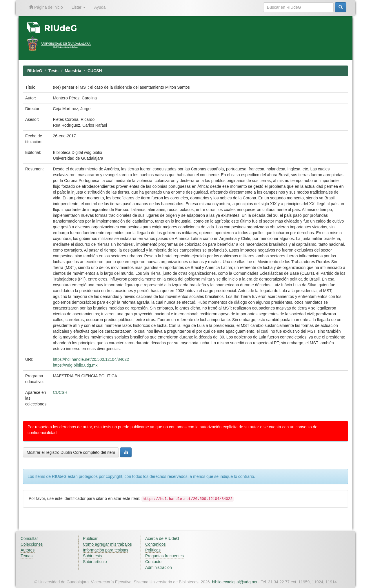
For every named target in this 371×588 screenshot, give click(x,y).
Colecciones (32, 544)
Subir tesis (92, 556)
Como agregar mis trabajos (107, 544)
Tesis (53, 71)
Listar (79, 7)
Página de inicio (46, 7)
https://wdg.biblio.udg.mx (75, 365)
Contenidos (156, 544)
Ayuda (100, 7)
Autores (28, 550)
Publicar (90, 538)
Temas (27, 556)
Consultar (29, 538)
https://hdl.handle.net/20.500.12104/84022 (91, 359)
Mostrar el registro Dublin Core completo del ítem (71, 452)
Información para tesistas (106, 550)
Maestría (73, 71)
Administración (159, 567)
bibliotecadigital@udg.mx (234, 582)
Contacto (153, 562)
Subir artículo (95, 562)
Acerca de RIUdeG (162, 538)
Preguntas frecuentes (164, 556)
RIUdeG (35, 71)
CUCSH (95, 71)
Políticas (153, 550)
